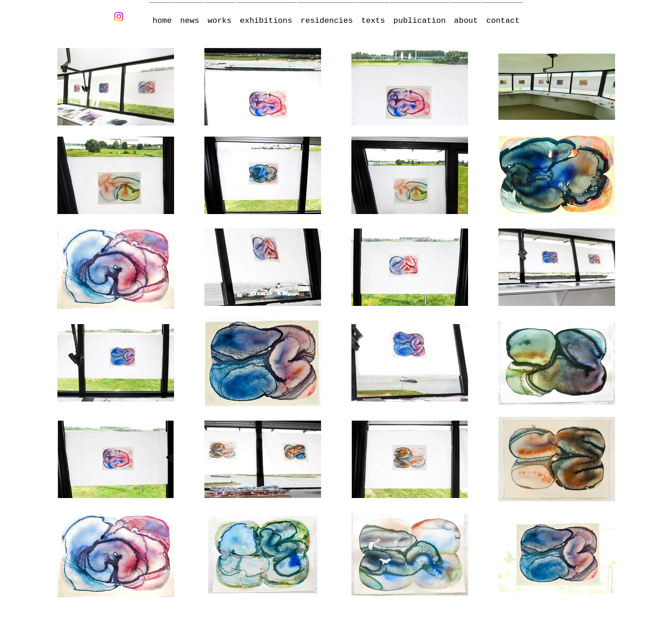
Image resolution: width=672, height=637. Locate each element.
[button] (220, 17)
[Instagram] (119, 17)
